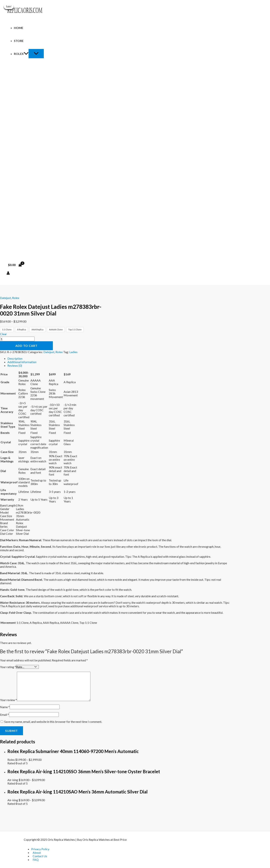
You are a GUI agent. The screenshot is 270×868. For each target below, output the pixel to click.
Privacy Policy (40, 849)
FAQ (36, 860)
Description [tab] (15, 358)
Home (19, 28)
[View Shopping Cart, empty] (15, 265)
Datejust (5, 298)
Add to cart (26, 346)
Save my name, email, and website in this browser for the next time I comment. (53, 721)
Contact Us (40, 856)
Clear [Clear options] (3, 334)
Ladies (73, 352)
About (37, 853)
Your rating (8, 667)
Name (5, 707)
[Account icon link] (8, 273)
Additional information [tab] (22, 362)
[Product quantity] (17, 339)
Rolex (21, 54)
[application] (26, 54)
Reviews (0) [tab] (15, 365)
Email (4, 714)
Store (19, 41)
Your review (8, 700)
